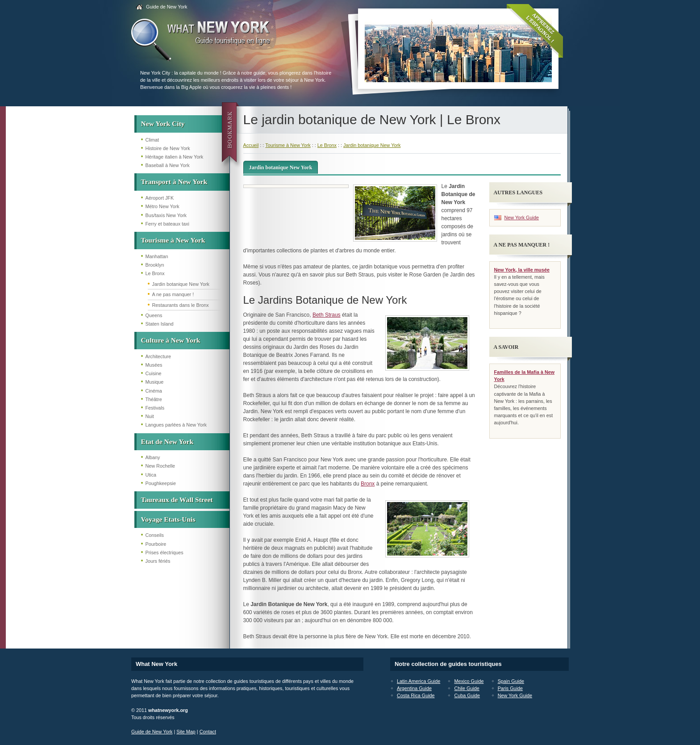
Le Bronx (155, 273)
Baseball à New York (168, 165)
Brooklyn (155, 265)
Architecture (158, 356)
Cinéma (154, 391)
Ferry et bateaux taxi (167, 224)
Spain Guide (511, 681)
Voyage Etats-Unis (168, 519)
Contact (208, 732)
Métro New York (162, 206)
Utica (151, 475)
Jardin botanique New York (181, 284)
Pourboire (156, 544)
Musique (155, 382)
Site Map (186, 732)
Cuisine (154, 373)
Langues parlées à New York (176, 425)
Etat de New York (167, 442)
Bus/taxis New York (166, 215)
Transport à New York (174, 182)
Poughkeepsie (161, 483)
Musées (154, 365)
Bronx (368, 484)
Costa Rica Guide (416, 695)
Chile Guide (467, 688)
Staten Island (160, 324)
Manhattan (157, 256)
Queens (154, 315)
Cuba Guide (467, 695)
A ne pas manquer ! (173, 294)
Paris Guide (510, 688)
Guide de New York (167, 7)
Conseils (155, 535)
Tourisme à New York (173, 240)
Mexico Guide (469, 681)
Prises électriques (165, 552)
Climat (152, 140)
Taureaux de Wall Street (177, 500)
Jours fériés (158, 561)
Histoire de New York (168, 148)
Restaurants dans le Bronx (181, 305)
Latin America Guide (419, 681)
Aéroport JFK (160, 198)
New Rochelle (160, 466)
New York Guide (522, 218)
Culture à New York (171, 340)
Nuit (150, 416)
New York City (163, 123)
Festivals (155, 408)
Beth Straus (327, 315)
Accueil (251, 145)
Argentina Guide (414, 688)
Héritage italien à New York (175, 157)
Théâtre (154, 399)
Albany (153, 457)
